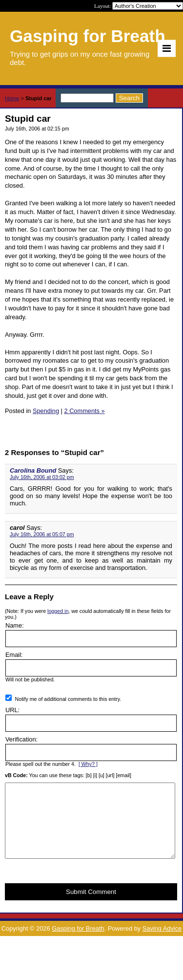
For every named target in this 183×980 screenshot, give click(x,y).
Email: (14, 655)
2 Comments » (84, 411)
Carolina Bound (33, 470)
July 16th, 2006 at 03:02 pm (42, 477)
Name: (15, 625)
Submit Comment (91, 906)
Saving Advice (162, 943)
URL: (12, 710)
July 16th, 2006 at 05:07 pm (42, 534)
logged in (58, 611)
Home (12, 98)
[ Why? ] (88, 764)
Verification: (21, 739)
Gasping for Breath (78, 943)
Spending (46, 411)
